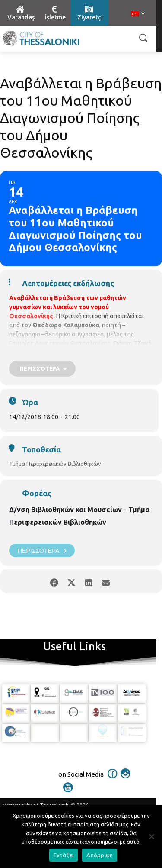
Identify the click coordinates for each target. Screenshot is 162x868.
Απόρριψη (100, 855)
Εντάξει (64, 855)
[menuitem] (138, 14)
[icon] (112, 779)
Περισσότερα (42, 550)
